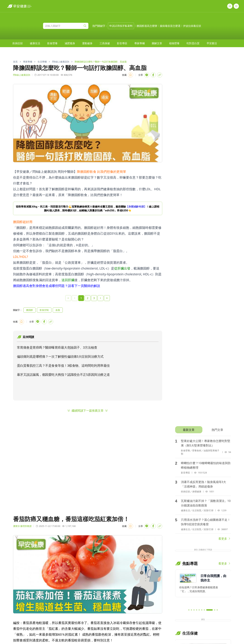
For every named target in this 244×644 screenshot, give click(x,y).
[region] (88, 208)
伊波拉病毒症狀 (192, 26)
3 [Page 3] (94, 298)
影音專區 (122, 43)
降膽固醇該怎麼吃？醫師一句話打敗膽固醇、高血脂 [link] (101, 62)
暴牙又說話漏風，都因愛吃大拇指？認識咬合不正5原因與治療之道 (63, 375)
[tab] (189, 430)
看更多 (225, 539)
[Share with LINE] (147, 75)
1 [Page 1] (81, 298)
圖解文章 (157, 43)
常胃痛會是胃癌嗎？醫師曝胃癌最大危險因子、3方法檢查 (57, 347)
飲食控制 (44, 310)
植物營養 (174, 43)
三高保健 (105, 43)
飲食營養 (52, 43)
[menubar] (115, 43)
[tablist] (203, 430)
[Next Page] (100, 298)
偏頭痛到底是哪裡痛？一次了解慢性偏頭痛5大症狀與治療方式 (60, 356)
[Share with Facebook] (153, 75)
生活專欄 (42, 62)
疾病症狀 (18, 43)
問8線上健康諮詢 (61, 62)
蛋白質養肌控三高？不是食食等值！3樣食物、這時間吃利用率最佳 (63, 366)
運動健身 (87, 43)
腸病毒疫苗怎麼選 (170, 26)
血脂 (58, 310)
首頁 (15, 62)
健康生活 (35, 43)
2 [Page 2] (87, 298)
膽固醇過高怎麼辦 (147, 26)
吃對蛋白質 (193, 43)
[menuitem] (18, 43)
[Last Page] (107, 298)
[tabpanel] (203, 488)
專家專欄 (139, 43)
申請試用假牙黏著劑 (121, 26)
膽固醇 (30, 310)
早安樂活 (212, 43)
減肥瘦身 (70, 43)
